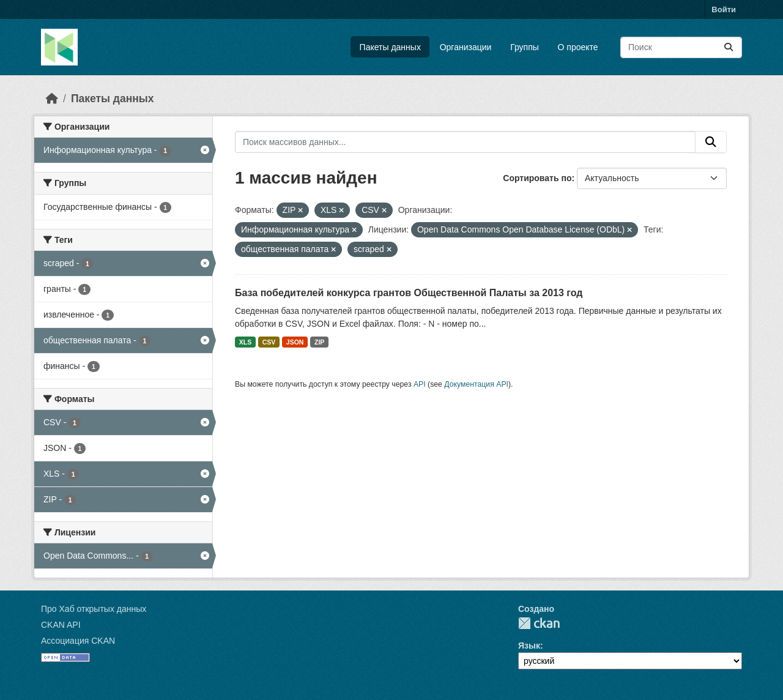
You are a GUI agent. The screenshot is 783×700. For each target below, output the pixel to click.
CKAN (539, 623)
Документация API (476, 384)
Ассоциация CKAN (78, 641)
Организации (466, 47)
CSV (269, 342)
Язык (529, 646)
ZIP (319, 342)
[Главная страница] (52, 99)
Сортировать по (537, 178)
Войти (724, 9)
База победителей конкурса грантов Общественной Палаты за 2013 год (409, 293)
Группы (525, 47)
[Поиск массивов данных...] (681, 47)
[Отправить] (729, 47)
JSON (295, 342)
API (420, 384)
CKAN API (61, 625)
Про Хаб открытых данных (94, 609)
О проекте (578, 47)
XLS (245, 342)
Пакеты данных (390, 47)
